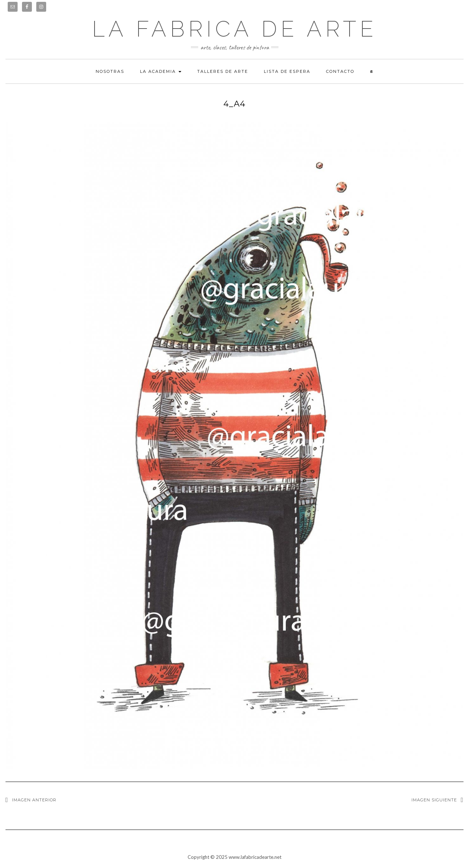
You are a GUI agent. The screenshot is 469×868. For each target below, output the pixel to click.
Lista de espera (287, 71)
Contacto (340, 71)
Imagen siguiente (434, 800)
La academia (161, 71)
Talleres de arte (223, 71)
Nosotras (110, 71)
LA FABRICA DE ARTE (234, 29)
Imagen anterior (34, 800)
